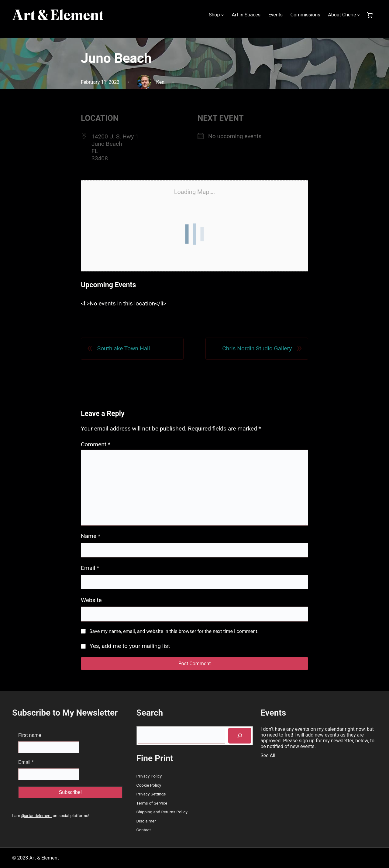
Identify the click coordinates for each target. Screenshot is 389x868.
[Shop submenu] (222, 15)
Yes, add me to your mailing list (125, 646)
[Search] (240, 736)
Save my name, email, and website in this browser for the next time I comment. (174, 631)
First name (30, 735)
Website (91, 600)
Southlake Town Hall (124, 348)
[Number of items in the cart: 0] (370, 15)
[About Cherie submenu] (359, 15)
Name (91, 536)
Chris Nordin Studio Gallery (257, 348)
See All (268, 756)
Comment (96, 444)
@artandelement (36, 815)
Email (90, 568)
